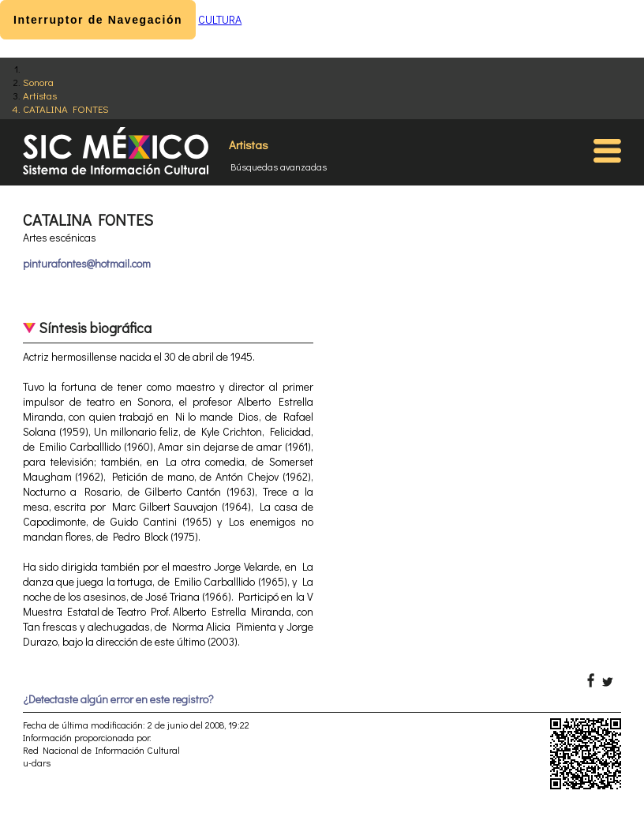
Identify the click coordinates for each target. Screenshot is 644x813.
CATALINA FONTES (66, 109)
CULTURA (220, 19)
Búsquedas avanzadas (279, 167)
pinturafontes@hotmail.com (87, 263)
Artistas (40, 95)
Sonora (38, 82)
